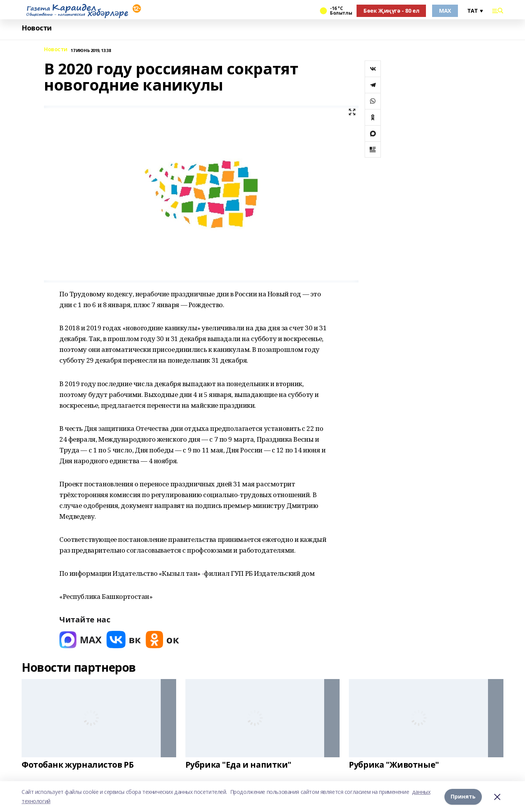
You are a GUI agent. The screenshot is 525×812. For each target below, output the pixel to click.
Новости (37, 28)
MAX (445, 11)
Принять (463, 796)
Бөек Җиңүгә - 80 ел (391, 11)
